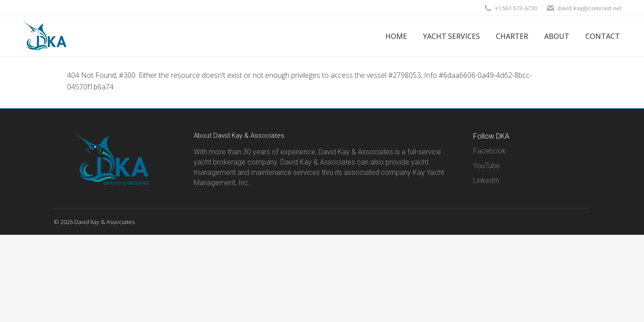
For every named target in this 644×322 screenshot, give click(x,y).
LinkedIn (486, 180)
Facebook (489, 151)
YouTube (487, 166)
